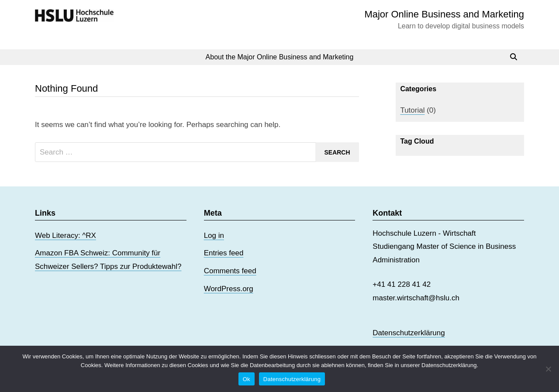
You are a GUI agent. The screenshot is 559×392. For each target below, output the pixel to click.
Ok (247, 379)
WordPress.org (229, 289)
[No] (548, 369)
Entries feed (224, 253)
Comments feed (230, 271)
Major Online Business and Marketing (444, 14)
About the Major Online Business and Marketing (280, 57)
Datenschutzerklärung (409, 333)
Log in (214, 236)
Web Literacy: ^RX (66, 236)
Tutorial (412, 110)
